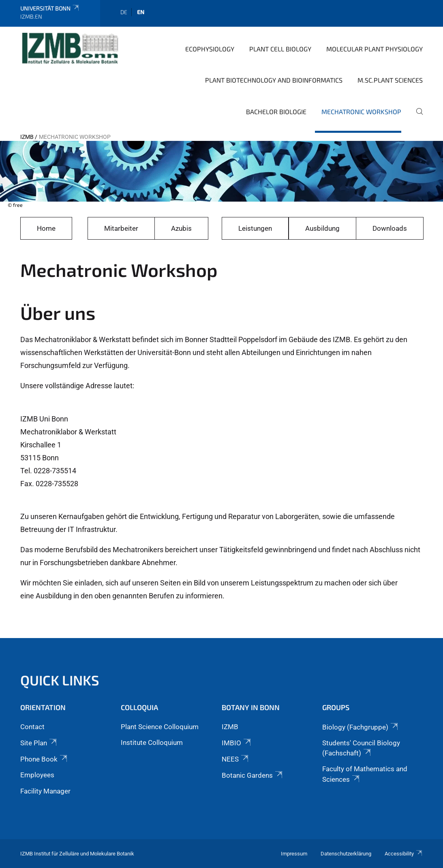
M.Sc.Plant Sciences (390, 80)
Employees (37, 775)
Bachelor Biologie (276, 112)
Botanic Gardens (253, 775)
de (124, 12)
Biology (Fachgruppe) (361, 727)
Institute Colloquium (152, 742)
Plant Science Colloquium (160, 727)
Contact (32, 727)
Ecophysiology (210, 49)
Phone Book (44, 759)
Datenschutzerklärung (346, 854)
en (141, 12)
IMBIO (237, 743)
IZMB (27, 137)
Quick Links (60, 680)
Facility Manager (45, 791)
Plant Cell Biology (280, 49)
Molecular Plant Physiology (375, 49)
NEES (236, 759)
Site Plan (39, 743)
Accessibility (404, 854)
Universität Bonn (50, 8)
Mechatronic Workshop (361, 112)
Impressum (294, 854)
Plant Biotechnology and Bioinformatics (274, 80)
